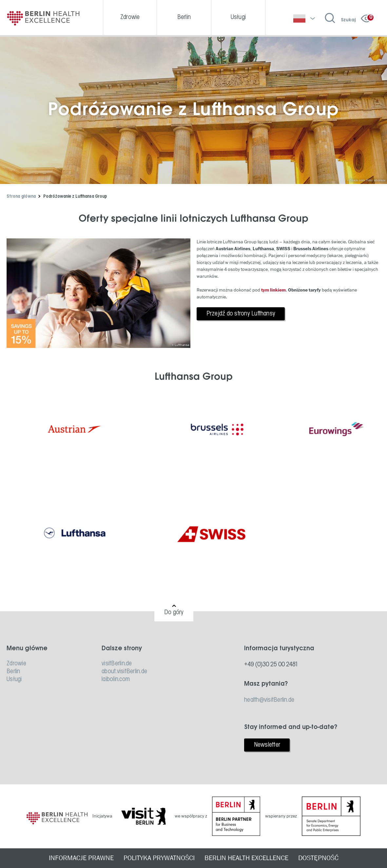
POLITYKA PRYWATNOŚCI (159, 858)
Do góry (174, 613)
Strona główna (21, 197)
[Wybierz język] (304, 18)
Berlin (13, 672)
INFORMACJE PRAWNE (81, 858)
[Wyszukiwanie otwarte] (340, 18)
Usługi (14, 679)
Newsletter (267, 745)
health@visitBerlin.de (269, 700)
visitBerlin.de (117, 664)
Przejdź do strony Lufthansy (241, 314)
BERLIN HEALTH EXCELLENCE (246, 858)
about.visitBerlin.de (124, 672)
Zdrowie (16, 664)
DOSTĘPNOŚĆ (318, 858)
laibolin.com (116, 679)
